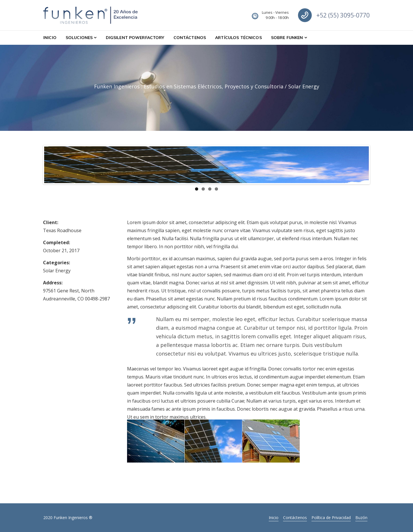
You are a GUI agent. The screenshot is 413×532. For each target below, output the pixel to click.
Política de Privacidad (331, 518)
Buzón (361, 518)
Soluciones (79, 38)
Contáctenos (190, 38)
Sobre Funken (287, 38)
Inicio (50, 38)
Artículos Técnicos (238, 38)
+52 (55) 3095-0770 (343, 15)
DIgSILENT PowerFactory (135, 38)
